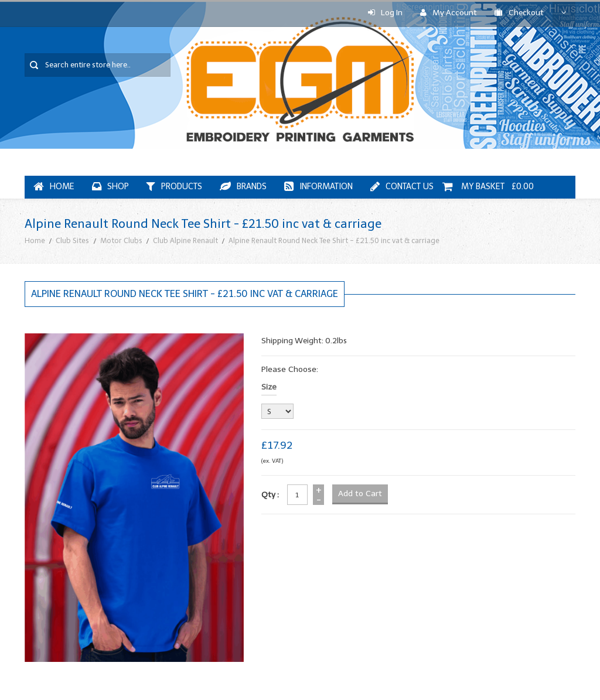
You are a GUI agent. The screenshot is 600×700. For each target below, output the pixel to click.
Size (269, 387)
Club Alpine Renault (185, 240)
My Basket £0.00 (488, 187)
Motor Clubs (121, 240)
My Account (449, 13)
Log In (385, 13)
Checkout (519, 13)
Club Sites (72, 240)
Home (35, 240)
